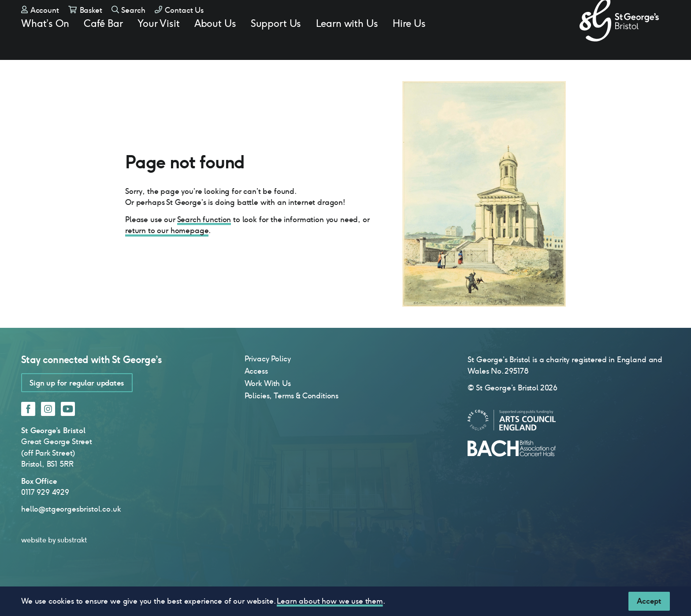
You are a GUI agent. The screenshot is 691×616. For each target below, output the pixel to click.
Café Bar (103, 43)
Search (128, 22)
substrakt (72, 563)
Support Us (276, 43)
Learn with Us (347, 43)
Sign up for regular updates (77, 406)
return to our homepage (167, 253)
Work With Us (268, 406)
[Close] (649, 601)
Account (40, 22)
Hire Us (409, 43)
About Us (215, 43)
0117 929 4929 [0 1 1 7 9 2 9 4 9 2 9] (45, 515)
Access (256, 394)
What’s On (45, 43)
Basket (85, 22)
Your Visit (158, 43)
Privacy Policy (268, 382)
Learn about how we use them (330, 601)
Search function (204, 242)
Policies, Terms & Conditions (292, 419)
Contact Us (179, 22)
